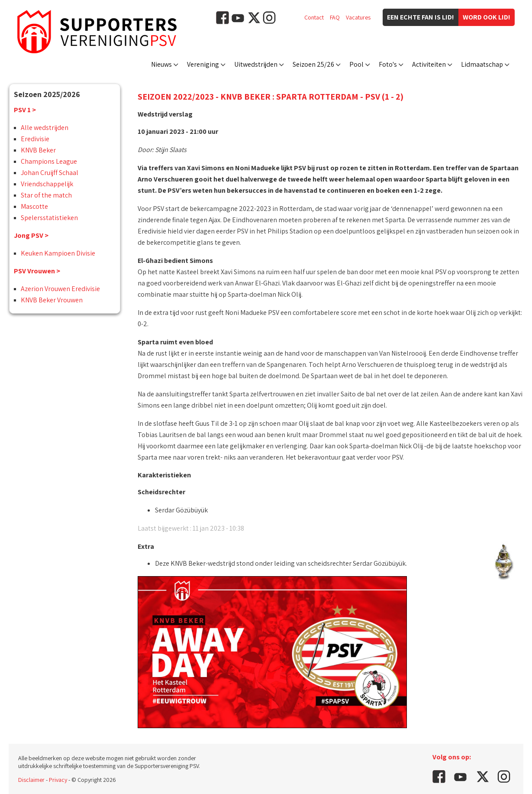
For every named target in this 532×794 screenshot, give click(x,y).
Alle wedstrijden (45, 128)
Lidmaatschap (482, 64)
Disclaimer (31, 780)
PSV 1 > (25, 110)
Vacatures (358, 17)
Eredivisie (35, 139)
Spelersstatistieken (49, 218)
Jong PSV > (31, 235)
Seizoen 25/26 (313, 64)
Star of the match (46, 195)
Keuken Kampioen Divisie (58, 253)
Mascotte (34, 206)
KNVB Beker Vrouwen (52, 300)
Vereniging (203, 64)
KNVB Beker (38, 150)
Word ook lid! (487, 17)
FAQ (335, 17)
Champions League (49, 161)
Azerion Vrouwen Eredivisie (60, 289)
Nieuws (161, 64)
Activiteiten (429, 64)
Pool (356, 64)
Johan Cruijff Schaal (50, 173)
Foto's (388, 64)
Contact (314, 17)
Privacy (58, 780)
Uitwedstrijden (256, 64)
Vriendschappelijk (47, 184)
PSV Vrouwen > (37, 271)
